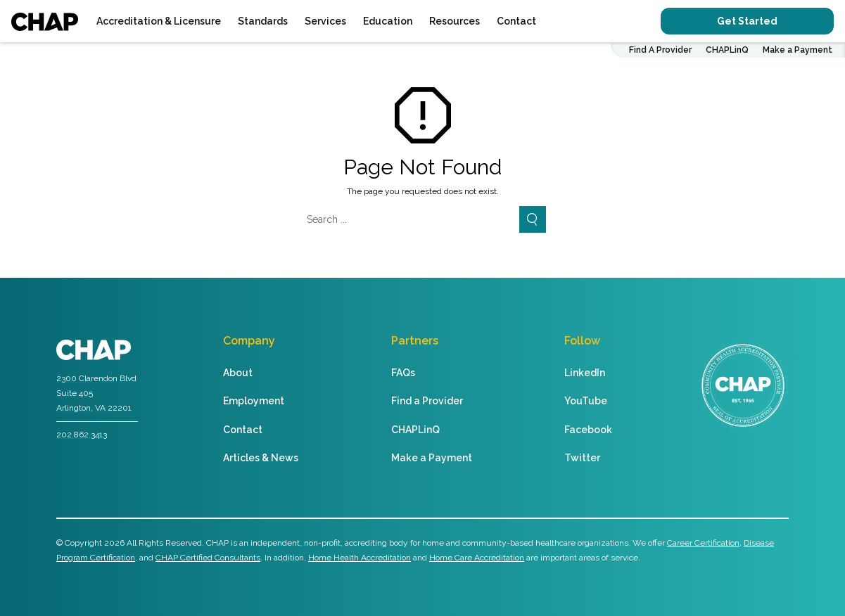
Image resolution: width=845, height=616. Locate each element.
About (238, 373)
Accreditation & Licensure (159, 21)
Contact (516, 21)
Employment (254, 401)
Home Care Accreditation (477, 558)
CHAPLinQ (727, 50)
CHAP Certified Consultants (208, 558)
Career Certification (703, 543)
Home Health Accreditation (360, 558)
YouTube (586, 401)
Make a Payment (798, 50)
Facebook (588, 430)
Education (388, 21)
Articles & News (261, 458)
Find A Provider (660, 50)
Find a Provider (427, 401)
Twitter (582, 458)
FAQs (403, 373)
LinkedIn (585, 373)
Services (325, 21)
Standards (263, 21)
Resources (455, 21)
